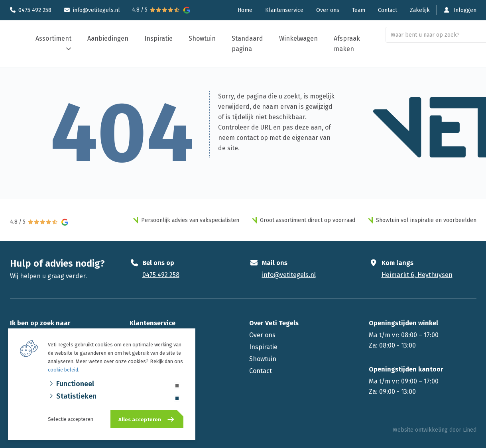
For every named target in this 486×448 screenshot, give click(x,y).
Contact (388, 10)
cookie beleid (63, 370)
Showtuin (202, 38)
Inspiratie (158, 38)
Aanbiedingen (108, 38)
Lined (470, 430)
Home (245, 10)
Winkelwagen (298, 38)
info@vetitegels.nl (96, 10)
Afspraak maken (347, 44)
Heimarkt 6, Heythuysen (417, 275)
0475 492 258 (35, 10)
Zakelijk (420, 10)
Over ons (328, 10)
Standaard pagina (247, 44)
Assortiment (53, 38)
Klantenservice (284, 10)
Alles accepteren (140, 420)
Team (359, 10)
